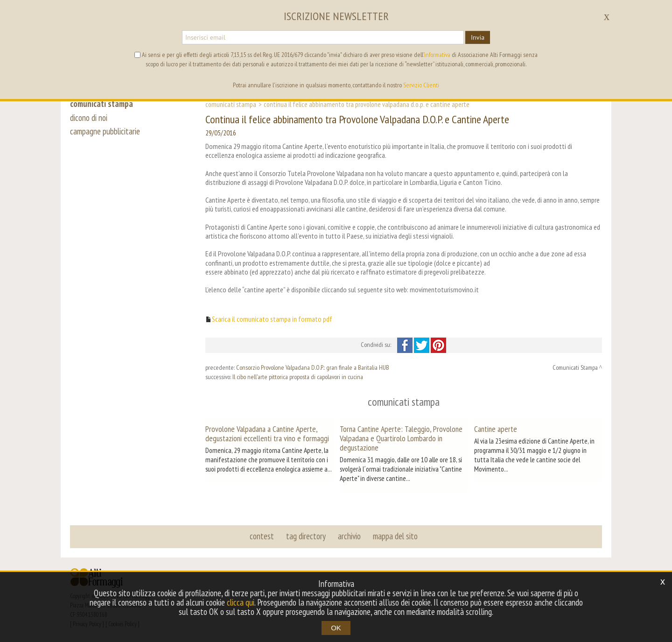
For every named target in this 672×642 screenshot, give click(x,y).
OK (336, 628)
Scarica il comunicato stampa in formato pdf (272, 319)
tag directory (306, 536)
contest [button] (262, 536)
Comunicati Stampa (231, 104)
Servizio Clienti (421, 85)
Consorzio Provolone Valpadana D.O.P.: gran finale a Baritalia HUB (313, 367)
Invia (478, 37)
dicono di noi (89, 118)
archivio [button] (349, 536)
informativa (437, 55)
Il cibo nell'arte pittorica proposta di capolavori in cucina (298, 377)
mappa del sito (395, 536)
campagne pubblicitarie (105, 132)
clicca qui (240, 602)
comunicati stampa (102, 104)
